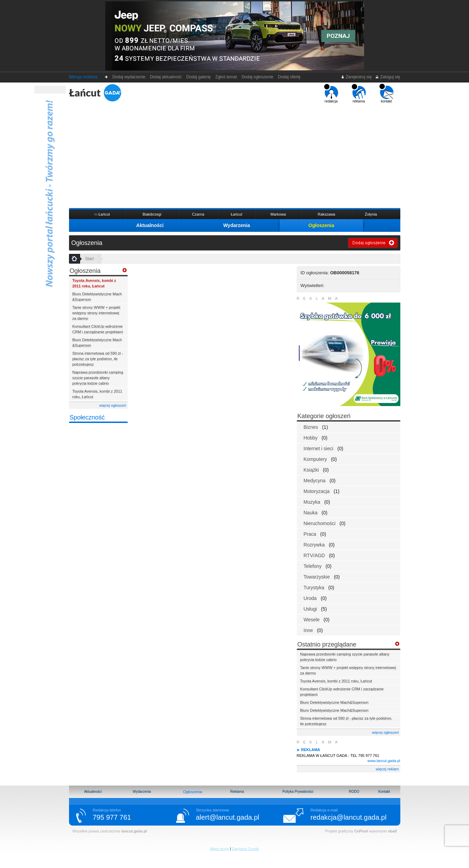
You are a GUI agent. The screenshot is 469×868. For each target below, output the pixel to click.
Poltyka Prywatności (298, 792)
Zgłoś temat (226, 77)
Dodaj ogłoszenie (257, 77)
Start (90, 259)
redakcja (331, 93)
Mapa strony (219, 849)
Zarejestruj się (356, 77)
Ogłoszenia (321, 225)
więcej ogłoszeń (113, 405)
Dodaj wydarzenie (129, 77)
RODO (354, 792)
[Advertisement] (235, 155)
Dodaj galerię (198, 77)
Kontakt (384, 792)
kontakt (386, 93)
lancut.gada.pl (134, 831)
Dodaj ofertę (289, 77)
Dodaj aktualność (166, 77)
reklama (359, 93)
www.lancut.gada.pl (384, 761)
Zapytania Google (246, 849)
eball (392, 831)
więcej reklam (387, 769)
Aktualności (150, 225)
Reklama (237, 792)
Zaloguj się (388, 77)
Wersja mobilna (83, 77)
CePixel (361, 831)
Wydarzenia (237, 225)
